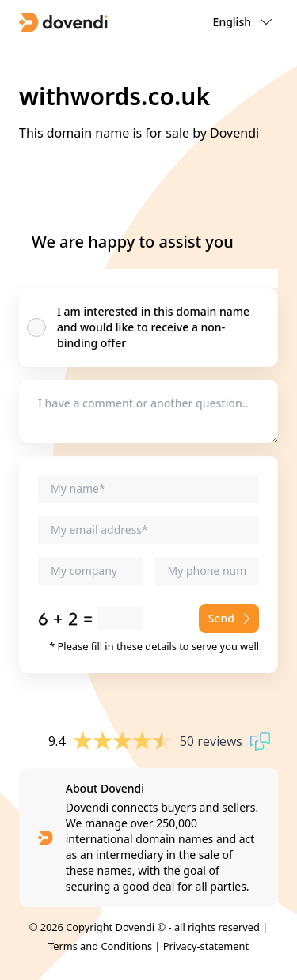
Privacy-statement (206, 946)
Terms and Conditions (100, 946)
